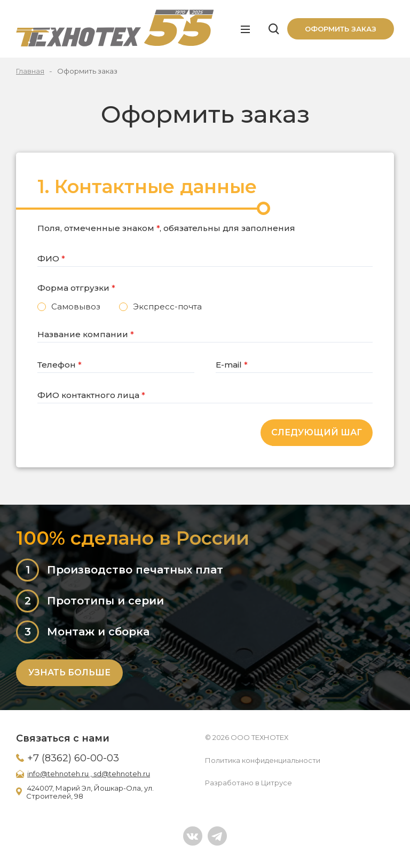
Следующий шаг (317, 432)
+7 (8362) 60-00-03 (73, 758)
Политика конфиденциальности (263, 760)
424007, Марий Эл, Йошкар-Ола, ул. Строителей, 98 (90, 792)
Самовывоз (76, 306)
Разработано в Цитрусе (249, 783)
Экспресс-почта (167, 306)
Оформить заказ (341, 29)
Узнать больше (69, 672)
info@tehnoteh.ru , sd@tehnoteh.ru (89, 774)
